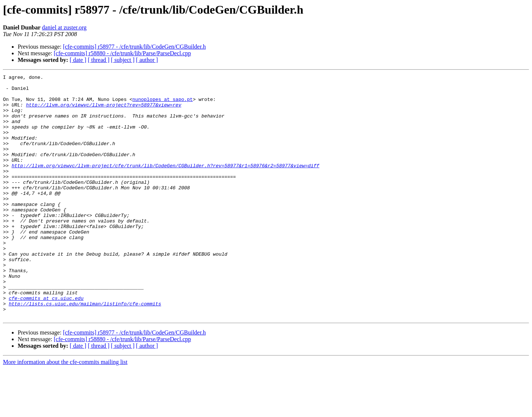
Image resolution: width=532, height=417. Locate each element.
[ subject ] (123, 60)
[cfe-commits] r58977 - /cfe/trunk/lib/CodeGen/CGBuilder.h (134, 47)
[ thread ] (99, 60)
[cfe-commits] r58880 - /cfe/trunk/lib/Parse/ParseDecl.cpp (122, 53)
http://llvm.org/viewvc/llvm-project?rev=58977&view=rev (103, 111)
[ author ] (147, 60)
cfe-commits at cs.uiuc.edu (46, 343)
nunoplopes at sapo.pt (163, 105)
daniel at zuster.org (64, 27)
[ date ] (78, 60)
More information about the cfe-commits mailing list (65, 411)
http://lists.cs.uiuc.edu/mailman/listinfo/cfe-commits (85, 350)
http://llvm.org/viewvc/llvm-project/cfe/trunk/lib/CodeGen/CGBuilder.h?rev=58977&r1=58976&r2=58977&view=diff (165, 184)
